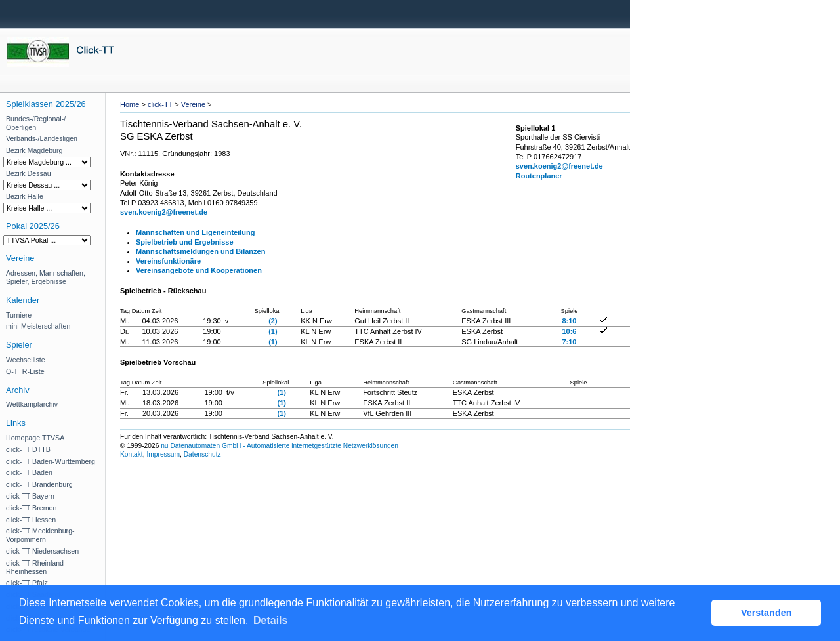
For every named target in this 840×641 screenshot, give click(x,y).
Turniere (19, 315)
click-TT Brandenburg (39, 484)
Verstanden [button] (766, 613)
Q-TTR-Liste (25, 371)
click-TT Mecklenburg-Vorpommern (40, 535)
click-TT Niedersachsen (42, 551)
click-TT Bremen (31, 508)
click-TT (160, 104)
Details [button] (270, 620)
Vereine (193, 104)
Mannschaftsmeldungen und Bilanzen (200, 251)
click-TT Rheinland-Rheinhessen (36, 567)
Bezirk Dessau (29, 173)
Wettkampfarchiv (32, 404)
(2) (273, 321)
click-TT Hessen (31, 520)
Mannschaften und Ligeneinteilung (196, 232)
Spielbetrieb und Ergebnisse (185, 242)
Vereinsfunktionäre (168, 261)
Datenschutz (202, 454)
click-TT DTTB (28, 449)
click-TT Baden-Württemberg (51, 461)
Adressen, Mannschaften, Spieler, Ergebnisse (46, 277)
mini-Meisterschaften (38, 326)
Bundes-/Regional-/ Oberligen (36, 123)
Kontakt (132, 454)
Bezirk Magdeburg (34, 150)
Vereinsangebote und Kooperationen (199, 270)
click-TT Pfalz (27, 583)
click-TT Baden (29, 472)
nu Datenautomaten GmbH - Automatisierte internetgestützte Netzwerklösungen (280, 446)
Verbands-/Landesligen (42, 138)
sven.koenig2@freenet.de (164, 212)
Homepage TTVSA (35, 438)
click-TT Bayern (30, 496)
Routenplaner (539, 176)
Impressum (163, 454)
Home (130, 104)
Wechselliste (26, 360)
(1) (273, 331)
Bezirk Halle (25, 196)
